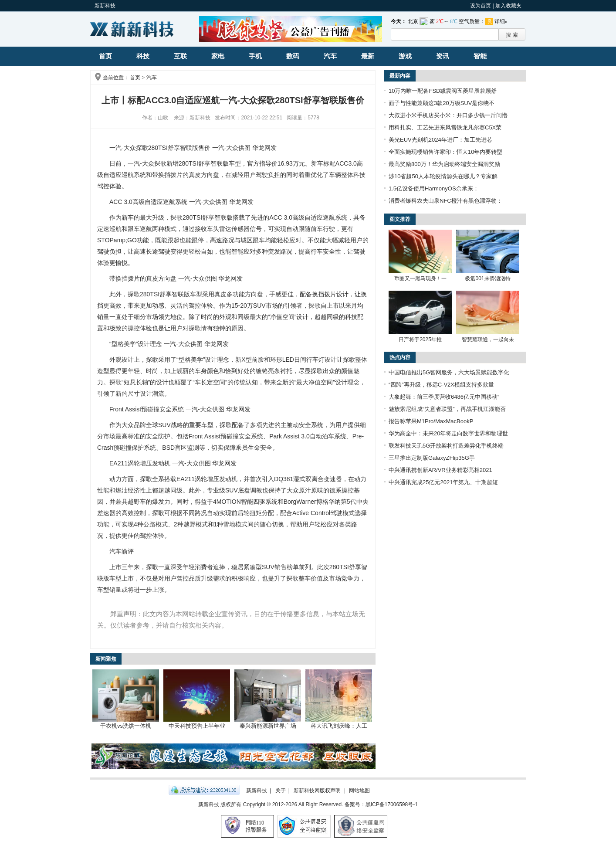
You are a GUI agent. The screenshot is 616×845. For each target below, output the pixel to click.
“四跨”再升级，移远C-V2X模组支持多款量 (441, 385)
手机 (255, 56)
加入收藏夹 (508, 6)
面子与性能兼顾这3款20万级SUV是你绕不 (442, 103)
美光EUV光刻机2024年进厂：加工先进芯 (440, 140)
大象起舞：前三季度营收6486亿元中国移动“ (444, 397)
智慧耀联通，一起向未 (488, 339)
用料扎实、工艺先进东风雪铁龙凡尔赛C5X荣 (445, 127)
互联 (180, 56)
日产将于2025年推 (420, 339)
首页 (105, 56)
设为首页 (481, 6)
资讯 (443, 56)
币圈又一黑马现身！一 (420, 278)
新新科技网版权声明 (317, 791)
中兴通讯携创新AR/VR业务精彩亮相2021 (440, 470)
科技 (143, 56)
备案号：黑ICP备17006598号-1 (381, 804)
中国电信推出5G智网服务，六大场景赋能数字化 (449, 372)
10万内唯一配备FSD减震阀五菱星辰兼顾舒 (443, 91)
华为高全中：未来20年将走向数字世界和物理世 (448, 433)
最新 (368, 56)
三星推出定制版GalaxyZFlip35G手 (432, 458)
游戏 (405, 56)
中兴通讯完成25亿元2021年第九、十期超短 (443, 482)
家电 (218, 56)
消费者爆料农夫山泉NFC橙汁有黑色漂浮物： (445, 201)
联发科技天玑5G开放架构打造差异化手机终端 (446, 446)
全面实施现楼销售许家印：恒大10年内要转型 (445, 152)
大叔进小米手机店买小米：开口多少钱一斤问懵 (448, 115)
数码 (293, 56)
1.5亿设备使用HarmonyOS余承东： (434, 188)
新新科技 (105, 6)
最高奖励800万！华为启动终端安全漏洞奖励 (444, 164)
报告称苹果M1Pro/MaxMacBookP (431, 421)
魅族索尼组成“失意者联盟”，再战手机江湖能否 (447, 409)
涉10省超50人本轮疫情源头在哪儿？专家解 (443, 176)
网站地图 (359, 791)
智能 (480, 56)
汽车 (330, 56)
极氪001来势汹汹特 (487, 278)
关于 (281, 791)
